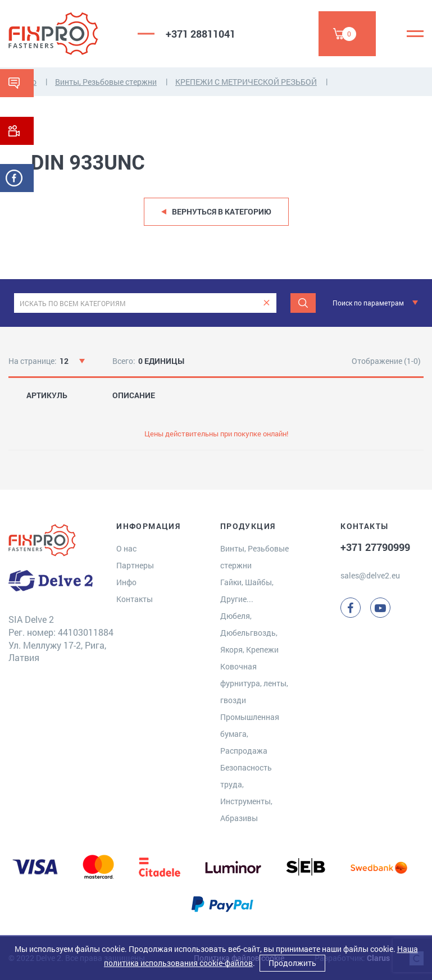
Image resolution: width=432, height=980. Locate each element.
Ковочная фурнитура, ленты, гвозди (254, 683)
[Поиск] (303, 303)
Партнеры (135, 565)
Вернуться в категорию (222, 211)
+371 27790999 (375, 547)
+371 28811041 (201, 34)
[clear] (267, 303)
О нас (126, 548)
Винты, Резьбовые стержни (106, 82)
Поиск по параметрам (368, 303)
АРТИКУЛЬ (47, 395)
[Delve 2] (65, 34)
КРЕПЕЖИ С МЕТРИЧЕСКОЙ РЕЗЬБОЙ (246, 82)
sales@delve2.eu (370, 575)
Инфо (126, 582)
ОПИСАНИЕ (134, 395)
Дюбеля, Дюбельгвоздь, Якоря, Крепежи (249, 633)
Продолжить (292, 963)
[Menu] (415, 34)
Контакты (135, 599)
